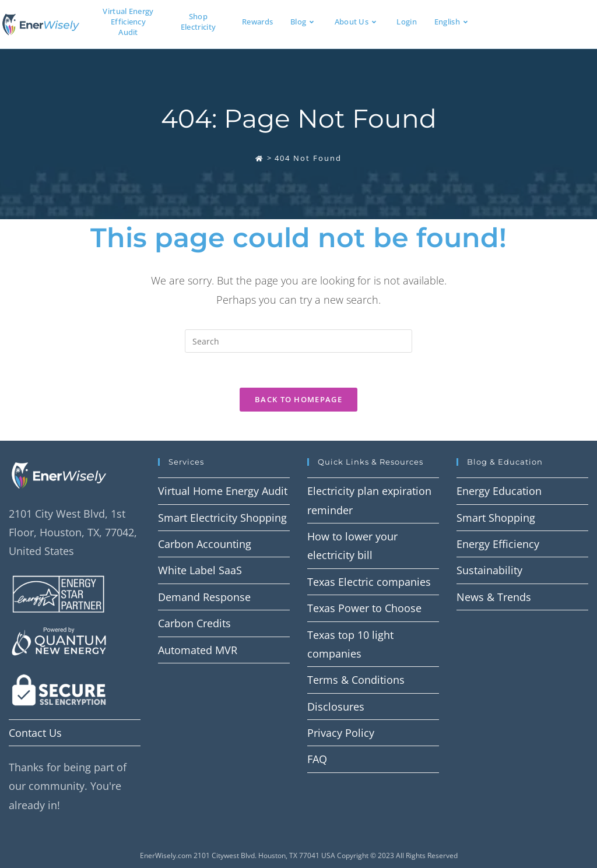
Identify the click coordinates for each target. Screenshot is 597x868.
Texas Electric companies (369, 582)
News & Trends (494, 597)
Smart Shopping (496, 518)
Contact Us (35, 733)
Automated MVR (198, 650)
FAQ (317, 759)
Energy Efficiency (498, 544)
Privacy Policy (341, 733)
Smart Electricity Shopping (222, 518)
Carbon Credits (194, 623)
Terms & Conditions (356, 680)
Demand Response (204, 597)
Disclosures (336, 707)
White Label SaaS (200, 570)
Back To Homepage (298, 399)
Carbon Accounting (205, 544)
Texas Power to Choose (364, 608)
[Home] (259, 158)
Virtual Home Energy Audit (223, 491)
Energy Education (499, 491)
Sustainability (489, 570)
